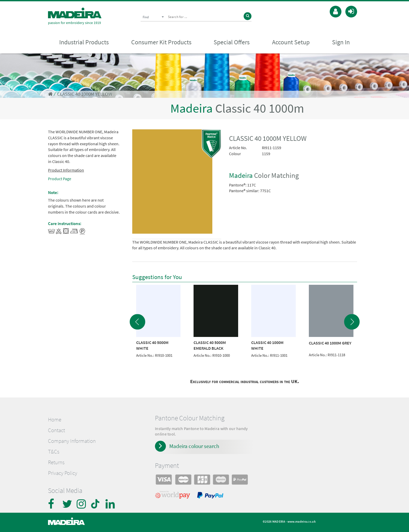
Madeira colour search (194, 446)
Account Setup (291, 42)
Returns (56, 462)
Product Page (60, 179)
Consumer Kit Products (161, 42)
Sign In (341, 42)
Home (55, 420)
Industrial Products (84, 42)
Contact (56, 430)
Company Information (72, 441)
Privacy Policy (63, 473)
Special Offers (232, 42)
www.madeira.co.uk (302, 521)
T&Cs (54, 452)
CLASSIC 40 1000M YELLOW (85, 94)
